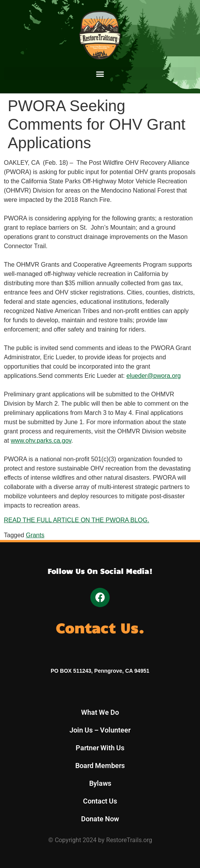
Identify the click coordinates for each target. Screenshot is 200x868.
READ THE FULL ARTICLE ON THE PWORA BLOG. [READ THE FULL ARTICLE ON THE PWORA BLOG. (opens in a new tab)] (76, 520)
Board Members (100, 766)
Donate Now (100, 819)
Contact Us (100, 801)
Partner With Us (100, 748)
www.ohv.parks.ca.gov (41, 441)
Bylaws (100, 783)
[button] (100, 74)
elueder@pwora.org (154, 376)
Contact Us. (100, 627)
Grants (35, 535)
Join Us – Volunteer (100, 730)
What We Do (100, 712)
